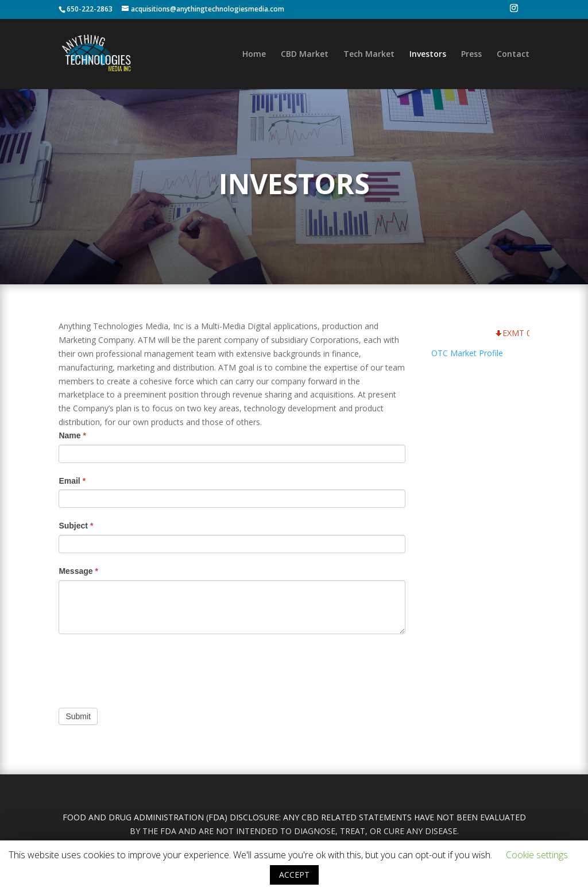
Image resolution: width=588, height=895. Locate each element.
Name (72, 435)
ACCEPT (294, 875)
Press (471, 55)
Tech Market (369, 55)
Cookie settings (537, 855)
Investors (428, 55)
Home (254, 55)
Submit (78, 716)
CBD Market (305, 55)
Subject (76, 526)
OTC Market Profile (467, 353)
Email (72, 481)
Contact (513, 55)
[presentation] (146, 668)
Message (78, 571)
